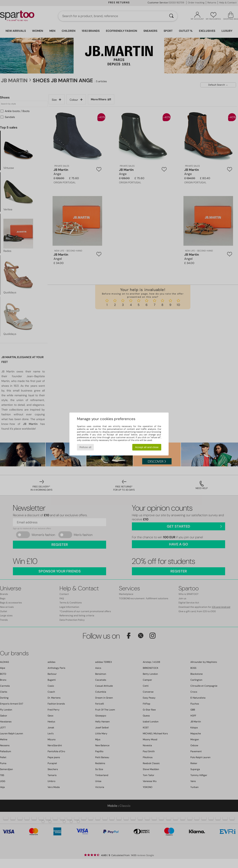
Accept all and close (147, 447)
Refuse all (85, 447)
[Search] (171, 16)
